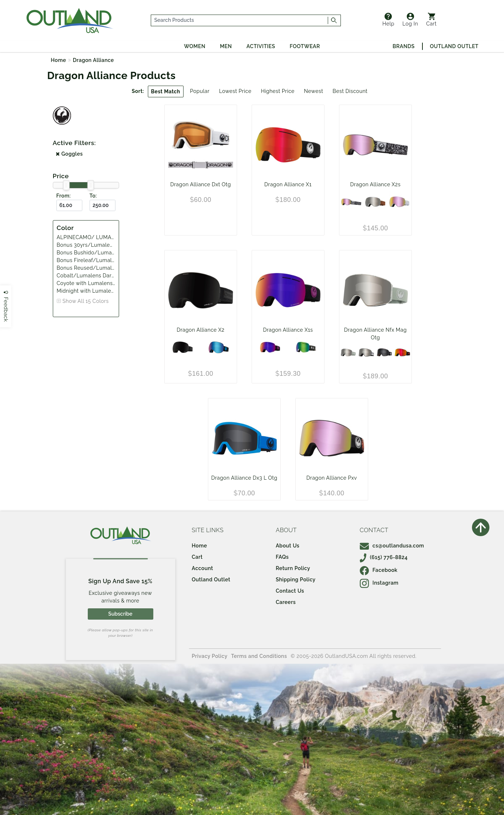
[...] (240, 20)
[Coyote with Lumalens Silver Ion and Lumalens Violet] (375, 202)
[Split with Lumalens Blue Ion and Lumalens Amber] (219, 347)
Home (59, 60)
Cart (431, 20)
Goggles (69, 154)
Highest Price (277, 91)
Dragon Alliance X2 (200, 330)
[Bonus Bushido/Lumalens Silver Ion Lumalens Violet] (366, 352)
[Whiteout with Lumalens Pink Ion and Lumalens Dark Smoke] (399, 202)
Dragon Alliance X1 (288, 184)
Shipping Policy (296, 580)
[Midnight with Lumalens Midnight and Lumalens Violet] (183, 347)
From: (64, 196)
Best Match (166, 91)
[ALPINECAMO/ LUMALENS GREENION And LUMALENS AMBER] (306, 347)
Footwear (305, 46)
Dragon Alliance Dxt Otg (200, 184)
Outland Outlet (454, 46)
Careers (286, 602)
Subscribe (120, 614)
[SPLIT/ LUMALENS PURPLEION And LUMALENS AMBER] (270, 347)
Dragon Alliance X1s (288, 330)
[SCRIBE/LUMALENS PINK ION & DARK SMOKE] (351, 202)
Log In (410, 20)
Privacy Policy (210, 656)
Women (195, 46)
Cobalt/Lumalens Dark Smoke (95, 276)
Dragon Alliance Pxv (332, 478)
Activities (261, 46)
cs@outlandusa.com (392, 546)
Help (388, 20)
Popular (200, 91)
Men (226, 46)
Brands (403, 46)
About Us (288, 546)
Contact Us (290, 591)
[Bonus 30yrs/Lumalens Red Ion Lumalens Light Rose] (402, 352)
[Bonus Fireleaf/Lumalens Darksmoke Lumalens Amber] (385, 352)
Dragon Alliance (93, 60)
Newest (314, 91)
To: (93, 196)
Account (203, 568)
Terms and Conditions (259, 656)
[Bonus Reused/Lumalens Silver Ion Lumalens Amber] (349, 352)
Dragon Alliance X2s (375, 184)
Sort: (138, 91)
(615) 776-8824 (384, 557)
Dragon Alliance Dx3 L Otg (244, 478)
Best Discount (350, 91)
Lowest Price (235, 91)
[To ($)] (103, 205)
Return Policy (293, 568)
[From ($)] (69, 205)
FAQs (282, 557)
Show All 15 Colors (86, 301)
